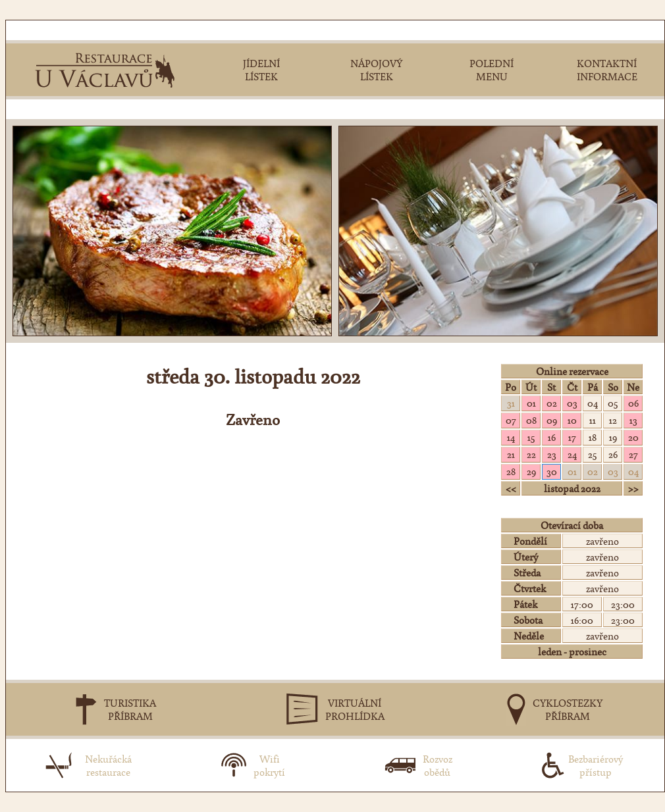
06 (633, 403)
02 (552, 403)
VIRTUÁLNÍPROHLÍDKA (355, 709)
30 (552, 471)
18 (593, 437)
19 (613, 437)
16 (552, 437)
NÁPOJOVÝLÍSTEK (376, 70)
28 (511, 471)
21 (511, 454)
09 (552, 420)
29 (531, 471)
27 (633, 454)
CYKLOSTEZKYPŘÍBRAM (568, 709)
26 (613, 454)
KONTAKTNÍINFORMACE (607, 70)
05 (613, 403)
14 (511, 437)
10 (572, 420)
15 (531, 437)
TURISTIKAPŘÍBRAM (130, 709)
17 (572, 437)
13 (633, 420)
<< (511, 488)
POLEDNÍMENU (492, 70)
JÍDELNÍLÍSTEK (261, 70)
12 (613, 420)
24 (572, 454)
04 (593, 403)
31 (511, 403)
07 (511, 420)
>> (633, 488)
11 (593, 420)
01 (531, 403)
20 (633, 437)
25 (592, 454)
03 (572, 403)
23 (552, 454)
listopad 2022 (572, 488)
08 (531, 420)
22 (531, 454)
